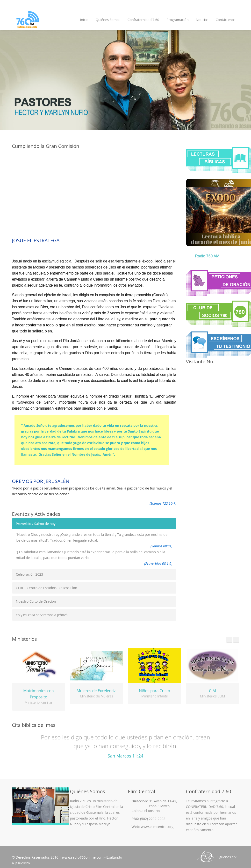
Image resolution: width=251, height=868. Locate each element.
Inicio (84, 20)
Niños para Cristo (154, 691)
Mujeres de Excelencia (97, 691)
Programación (178, 20)
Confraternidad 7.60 (143, 20)
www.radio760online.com (83, 857)
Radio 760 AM (207, 256)
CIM (212, 691)
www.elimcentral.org (157, 827)
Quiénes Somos (108, 20)
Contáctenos (226, 20)
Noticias (202, 20)
